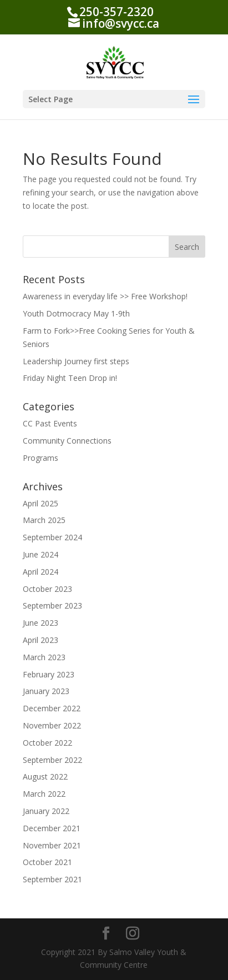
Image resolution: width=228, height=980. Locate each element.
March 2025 (44, 520)
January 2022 (46, 811)
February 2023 (49, 674)
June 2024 (40, 554)
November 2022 (52, 725)
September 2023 (52, 605)
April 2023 (40, 640)
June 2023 (40, 623)
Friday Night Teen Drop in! (70, 378)
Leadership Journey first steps (76, 361)
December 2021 (52, 828)
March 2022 (44, 794)
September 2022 (52, 760)
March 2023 (44, 657)
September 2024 (52, 537)
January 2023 (46, 691)
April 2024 (40, 572)
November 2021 (52, 845)
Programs (40, 458)
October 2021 (47, 862)
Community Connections (67, 441)
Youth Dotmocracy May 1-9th (76, 313)
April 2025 (40, 503)
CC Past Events (50, 423)
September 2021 (52, 879)
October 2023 (47, 589)
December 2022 (52, 708)
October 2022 (47, 743)
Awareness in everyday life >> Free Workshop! (105, 296)
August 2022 (45, 777)
